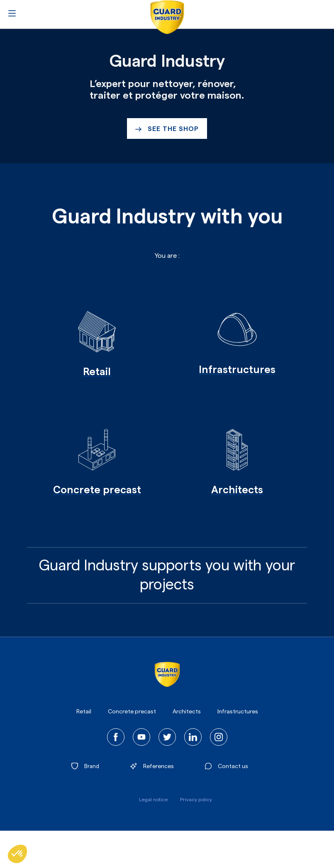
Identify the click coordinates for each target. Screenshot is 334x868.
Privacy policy (196, 800)
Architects (187, 712)
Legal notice (153, 800)
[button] (17, 854)
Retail (84, 712)
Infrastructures (238, 712)
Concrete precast (132, 712)
